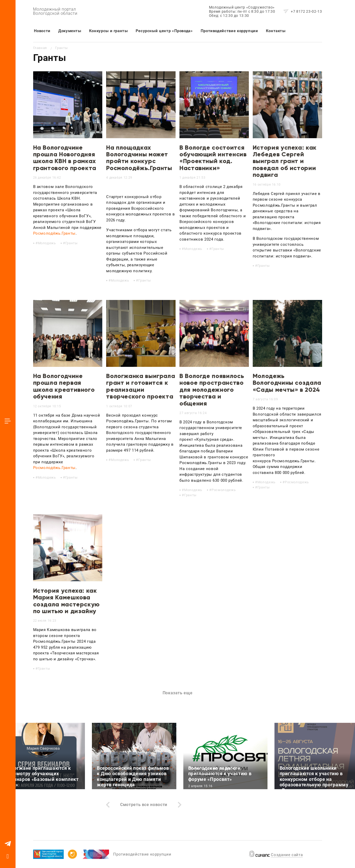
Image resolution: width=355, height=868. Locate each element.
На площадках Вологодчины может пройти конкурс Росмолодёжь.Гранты (139, 158)
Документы (70, 31)
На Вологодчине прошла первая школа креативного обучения (64, 386)
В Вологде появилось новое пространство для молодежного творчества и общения (212, 390)
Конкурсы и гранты (108, 31)
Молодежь (47, 243)
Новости (42, 31)
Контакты (276, 31)
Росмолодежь (224, 490)
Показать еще (178, 693)
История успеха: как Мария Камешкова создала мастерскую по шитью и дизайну (67, 601)
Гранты (71, 243)
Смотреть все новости (144, 805)
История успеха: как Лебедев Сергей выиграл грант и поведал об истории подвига (285, 161)
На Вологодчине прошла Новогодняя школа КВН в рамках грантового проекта (65, 158)
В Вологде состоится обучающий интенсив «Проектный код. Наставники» (213, 158)
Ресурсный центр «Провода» (164, 31)
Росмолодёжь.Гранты (55, 233)
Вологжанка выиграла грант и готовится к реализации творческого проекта (141, 386)
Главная (40, 48)
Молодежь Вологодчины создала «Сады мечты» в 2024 (287, 383)
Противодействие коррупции (229, 31)
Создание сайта (287, 855)
